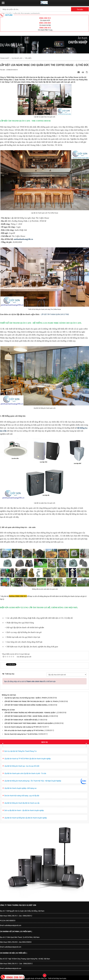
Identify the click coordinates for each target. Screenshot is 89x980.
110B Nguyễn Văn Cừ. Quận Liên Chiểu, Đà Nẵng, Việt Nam (25, 911)
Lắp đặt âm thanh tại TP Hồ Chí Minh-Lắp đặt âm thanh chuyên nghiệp (27, 758)
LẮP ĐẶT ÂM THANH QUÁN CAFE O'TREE (55, 314)
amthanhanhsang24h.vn (23, 239)
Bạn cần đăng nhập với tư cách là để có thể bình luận (30, 681)
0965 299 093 (45, 23)
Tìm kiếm (80, 9)
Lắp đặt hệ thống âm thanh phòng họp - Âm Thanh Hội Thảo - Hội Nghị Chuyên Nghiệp (33, 781)
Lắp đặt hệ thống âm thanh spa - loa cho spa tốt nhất (22, 766)
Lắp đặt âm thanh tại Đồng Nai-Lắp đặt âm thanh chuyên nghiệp (26, 818)
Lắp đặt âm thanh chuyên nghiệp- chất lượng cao (20, 788)
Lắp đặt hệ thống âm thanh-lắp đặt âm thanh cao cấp (22, 803)
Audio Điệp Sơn (42, 978)
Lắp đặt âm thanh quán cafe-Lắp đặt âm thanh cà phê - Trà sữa (25, 773)
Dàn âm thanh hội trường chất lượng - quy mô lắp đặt (22, 795)
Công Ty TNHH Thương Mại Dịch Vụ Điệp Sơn (18, 905)
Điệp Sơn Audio (61, 978)
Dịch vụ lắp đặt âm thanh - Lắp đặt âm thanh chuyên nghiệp (24, 810)
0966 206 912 (45, 18)
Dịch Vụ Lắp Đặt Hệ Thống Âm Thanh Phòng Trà (20, 751)
